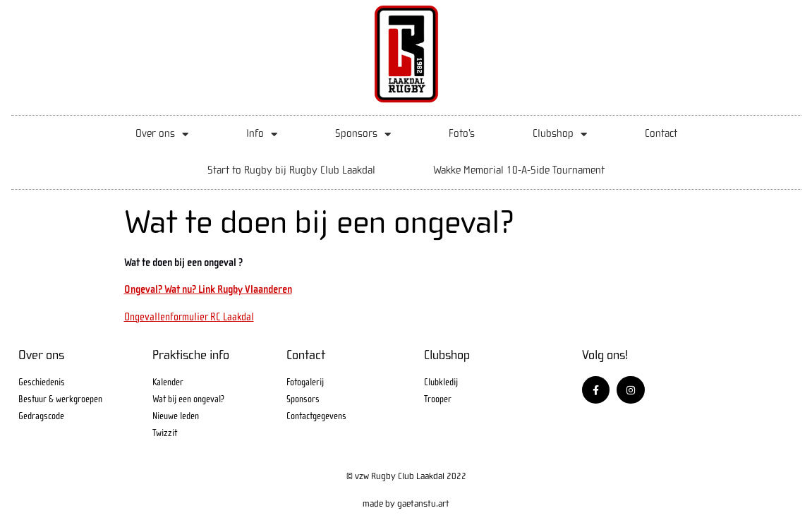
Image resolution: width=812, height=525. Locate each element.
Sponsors (363, 134)
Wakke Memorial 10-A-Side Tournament (519, 170)
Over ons (162, 134)
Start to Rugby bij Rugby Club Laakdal (291, 170)
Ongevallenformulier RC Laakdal (189, 317)
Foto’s (462, 134)
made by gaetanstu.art (406, 503)
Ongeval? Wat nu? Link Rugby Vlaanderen (208, 289)
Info (262, 134)
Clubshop (560, 134)
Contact (661, 134)
